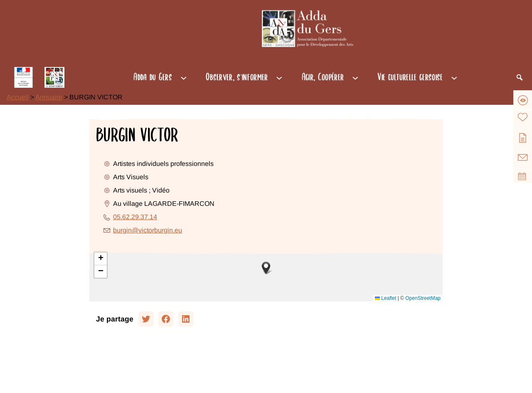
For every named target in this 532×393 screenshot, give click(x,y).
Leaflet (385, 298)
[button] (266, 268)
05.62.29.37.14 (135, 217)
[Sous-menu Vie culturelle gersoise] (454, 77)
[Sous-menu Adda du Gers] (184, 77)
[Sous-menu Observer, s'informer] (279, 77)
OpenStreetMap (423, 298)
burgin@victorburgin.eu (148, 230)
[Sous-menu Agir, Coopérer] (355, 77)
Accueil (18, 97)
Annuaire (49, 97)
